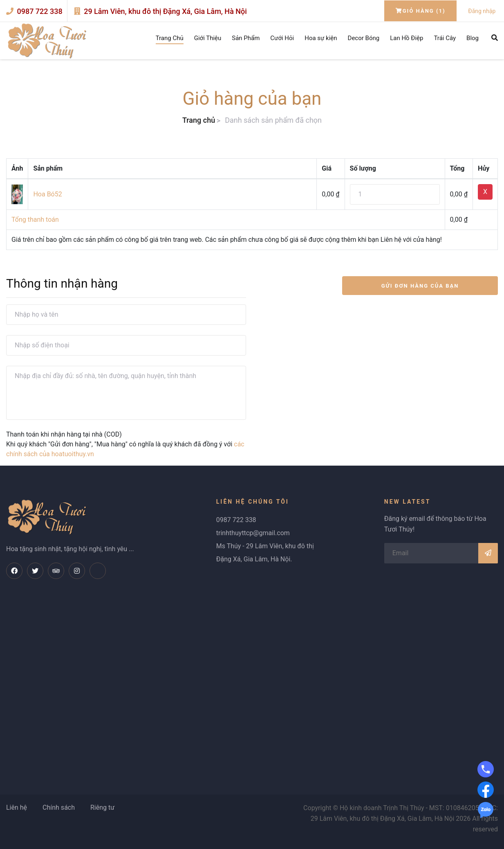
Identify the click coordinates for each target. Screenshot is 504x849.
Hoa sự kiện (321, 38)
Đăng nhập (482, 11)
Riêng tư (102, 807)
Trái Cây (445, 38)
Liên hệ (17, 807)
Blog (473, 38)
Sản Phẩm (246, 38)
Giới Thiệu (208, 38)
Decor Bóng (364, 38)
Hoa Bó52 (47, 194)
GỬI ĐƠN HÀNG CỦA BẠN (420, 286)
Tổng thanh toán (35, 220)
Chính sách (59, 807)
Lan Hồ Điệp (407, 38)
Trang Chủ (170, 38)
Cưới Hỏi (282, 38)
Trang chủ (199, 120)
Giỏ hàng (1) (421, 11)
